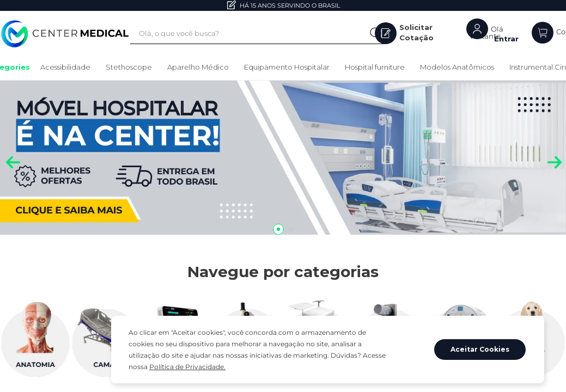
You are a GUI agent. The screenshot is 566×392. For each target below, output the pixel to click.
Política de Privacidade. (328, 366)
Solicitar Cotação (422, 33)
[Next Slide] (554, 159)
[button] (278, 229)
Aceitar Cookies (480, 356)
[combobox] (266, 33)
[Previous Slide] (12, 159)
